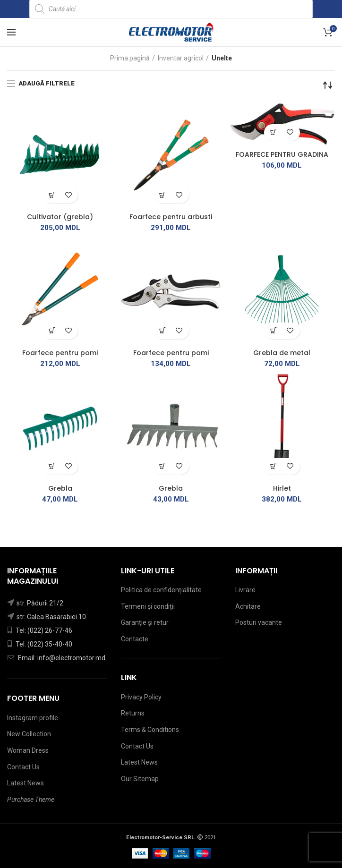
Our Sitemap (140, 779)
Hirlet (282, 488)
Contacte (135, 639)
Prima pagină (130, 58)
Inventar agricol (181, 58)
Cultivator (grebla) (60, 217)
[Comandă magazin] (328, 85)
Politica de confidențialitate (161, 590)
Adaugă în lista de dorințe (68, 195)
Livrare (245, 590)
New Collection (29, 734)
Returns (133, 713)
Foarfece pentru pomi (60, 353)
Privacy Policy (141, 697)
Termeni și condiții (148, 606)
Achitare (248, 606)
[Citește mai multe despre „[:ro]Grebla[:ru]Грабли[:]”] (52, 466)
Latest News (26, 783)
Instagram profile (33, 718)
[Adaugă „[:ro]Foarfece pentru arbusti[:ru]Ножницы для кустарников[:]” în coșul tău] (163, 195)
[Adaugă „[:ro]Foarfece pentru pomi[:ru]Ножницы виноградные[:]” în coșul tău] (163, 331)
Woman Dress (28, 750)
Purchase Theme (31, 800)
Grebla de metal (282, 353)
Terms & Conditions (150, 730)
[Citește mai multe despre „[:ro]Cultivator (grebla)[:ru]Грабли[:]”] (52, 195)
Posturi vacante (259, 622)
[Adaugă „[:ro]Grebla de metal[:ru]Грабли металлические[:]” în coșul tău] (274, 331)
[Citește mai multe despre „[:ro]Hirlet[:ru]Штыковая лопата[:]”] (274, 466)
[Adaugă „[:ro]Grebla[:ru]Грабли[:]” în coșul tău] (163, 466)
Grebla (60, 488)
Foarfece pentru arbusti (171, 217)
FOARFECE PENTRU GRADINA (282, 154)
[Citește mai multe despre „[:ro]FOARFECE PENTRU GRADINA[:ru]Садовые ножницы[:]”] (274, 132)
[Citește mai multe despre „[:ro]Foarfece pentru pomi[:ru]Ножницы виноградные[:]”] (52, 331)
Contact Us (23, 767)
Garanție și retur (145, 622)
